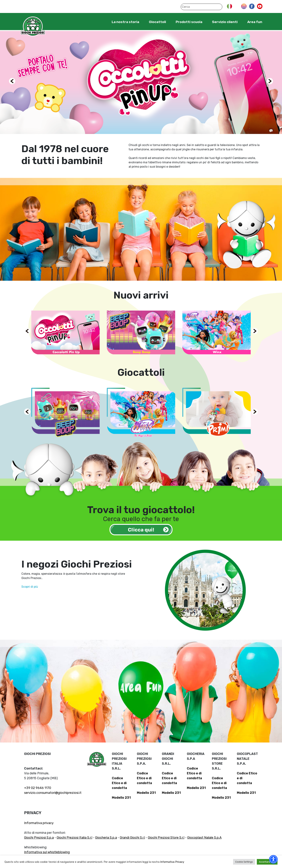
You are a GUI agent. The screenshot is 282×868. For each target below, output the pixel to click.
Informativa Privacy (172, 862)
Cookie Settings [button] (244, 862)
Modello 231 (121, 798)
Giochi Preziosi (33, 27)
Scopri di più (30, 587)
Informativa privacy (39, 823)
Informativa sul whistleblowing (47, 852)
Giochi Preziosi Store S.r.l (166, 838)
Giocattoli (157, 22)
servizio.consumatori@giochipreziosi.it (53, 793)
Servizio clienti (225, 22)
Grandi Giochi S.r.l (132, 838)
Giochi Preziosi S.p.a (39, 838)
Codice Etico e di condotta (119, 783)
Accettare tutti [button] (267, 862)
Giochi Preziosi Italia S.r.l (74, 838)
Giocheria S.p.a (106, 838)
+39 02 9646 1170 (38, 788)
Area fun (255, 22)
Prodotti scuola (189, 22)
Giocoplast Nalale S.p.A (204, 838)
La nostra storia (125, 22)
